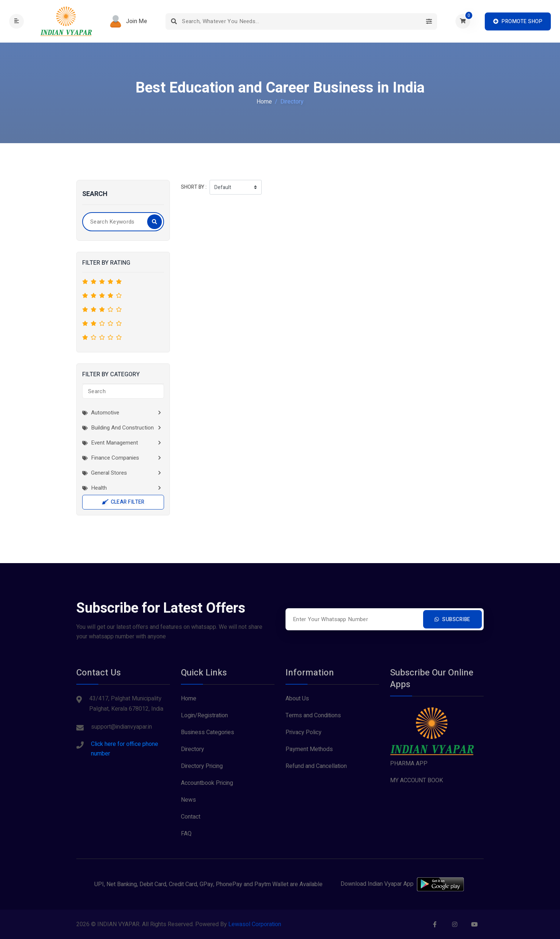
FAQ (186, 834)
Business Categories (208, 732)
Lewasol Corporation (255, 924)
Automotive (101, 413)
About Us (297, 699)
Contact (191, 817)
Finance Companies (111, 458)
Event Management (110, 443)
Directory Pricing (202, 766)
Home (264, 102)
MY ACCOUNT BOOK (417, 780)
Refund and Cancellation (316, 766)
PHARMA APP (409, 764)
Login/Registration (204, 715)
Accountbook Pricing (207, 783)
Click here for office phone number (125, 749)
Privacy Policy (303, 732)
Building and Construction (118, 428)
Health (94, 488)
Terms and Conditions (313, 715)
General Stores (105, 473)
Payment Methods (309, 749)
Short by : (194, 187)
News (188, 800)
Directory (192, 749)
